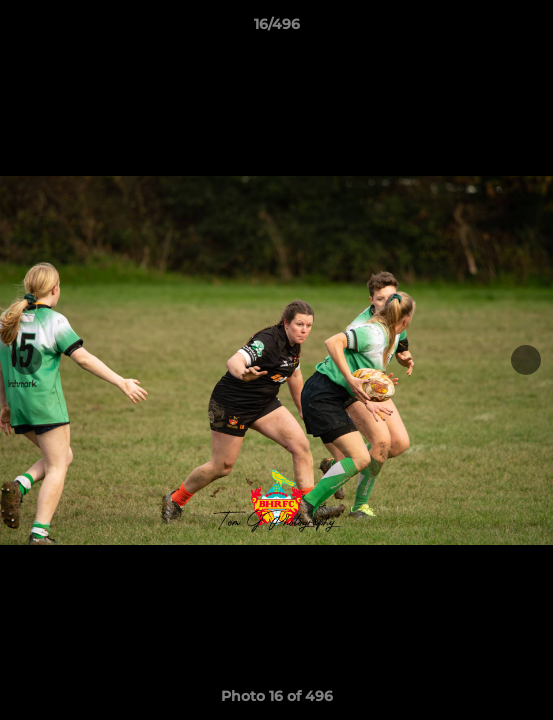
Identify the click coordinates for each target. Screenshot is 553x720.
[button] (529, 29)
